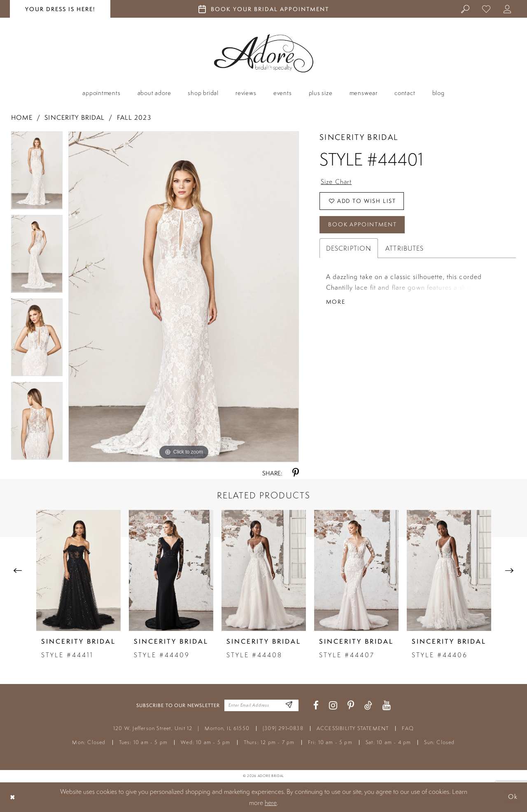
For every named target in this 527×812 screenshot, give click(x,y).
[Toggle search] (465, 9)
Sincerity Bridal (75, 117)
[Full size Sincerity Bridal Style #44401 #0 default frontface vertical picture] (184, 297)
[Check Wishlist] (486, 9)
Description (349, 249)
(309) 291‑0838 (283, 728)
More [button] (336, 302)
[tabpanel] (37, 173)
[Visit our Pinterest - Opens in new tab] (351, 706)
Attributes (405, 249)
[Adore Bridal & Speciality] (264, 53)
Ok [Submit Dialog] (513, 797)
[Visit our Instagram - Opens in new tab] (333, 706)
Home (22, 117)
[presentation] (78, 570)
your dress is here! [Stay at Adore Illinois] (60, 9)
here (271, 803)
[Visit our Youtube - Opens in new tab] (387, 706)
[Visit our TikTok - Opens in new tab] (368, 706)
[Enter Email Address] (289, 706)
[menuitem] (465, 9)
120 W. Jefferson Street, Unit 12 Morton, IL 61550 (181, 728)
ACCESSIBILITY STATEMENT (353, 728)
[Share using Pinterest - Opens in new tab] (296, 473)
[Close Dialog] (13, 797)
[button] (507, 9)
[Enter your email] (261, 705)
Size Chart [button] (336, 182)
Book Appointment (363, 225)
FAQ (408, 728)
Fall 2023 (134, 117)
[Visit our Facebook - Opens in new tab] (316, 706)
